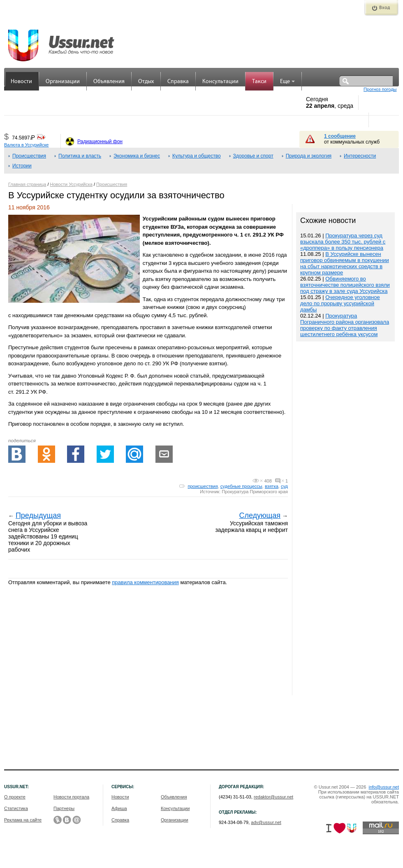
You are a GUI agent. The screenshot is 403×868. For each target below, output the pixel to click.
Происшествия (29, 156)
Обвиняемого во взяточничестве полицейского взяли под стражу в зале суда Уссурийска (345, 285)
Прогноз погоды (380, 89)
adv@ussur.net (266, 822)
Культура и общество (197, 156)
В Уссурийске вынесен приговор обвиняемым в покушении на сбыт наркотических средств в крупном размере (345, 263)
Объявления (109, 82)
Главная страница (27, 184)
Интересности (360, 156)
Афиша (119, 808)
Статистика (16, 808)
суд (284, 486)
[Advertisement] (345, 519)
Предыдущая (38, 515)
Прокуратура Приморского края (255, 492)
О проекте (15, 797)
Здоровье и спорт (253, 156)
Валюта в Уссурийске (26, 145)
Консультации (220, 82)
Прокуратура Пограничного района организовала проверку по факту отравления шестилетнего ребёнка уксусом (345, 325)
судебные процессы (241, 486)
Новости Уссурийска (71, 184)
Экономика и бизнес (137, 156)
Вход (384, 8)
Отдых (146, 82)
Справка (178, 82)
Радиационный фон (100, 142)
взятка (272, 486)
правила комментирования (145, 582)
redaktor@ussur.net (273, 797)
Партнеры (64, 808)
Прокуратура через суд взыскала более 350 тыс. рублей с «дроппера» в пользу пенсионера (343, 242)
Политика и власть (80, 156)
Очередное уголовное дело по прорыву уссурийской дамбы (340, 303)
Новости (21, 82)
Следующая (260, 515)
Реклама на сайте (23, 820)
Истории (22, 166)
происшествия (203, 486)
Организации (63, 82)
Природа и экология (309, 156)
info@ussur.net (384, 787)
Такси (259, 82)
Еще (287, 82)
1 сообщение (340, 136)
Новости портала (71, 797)
